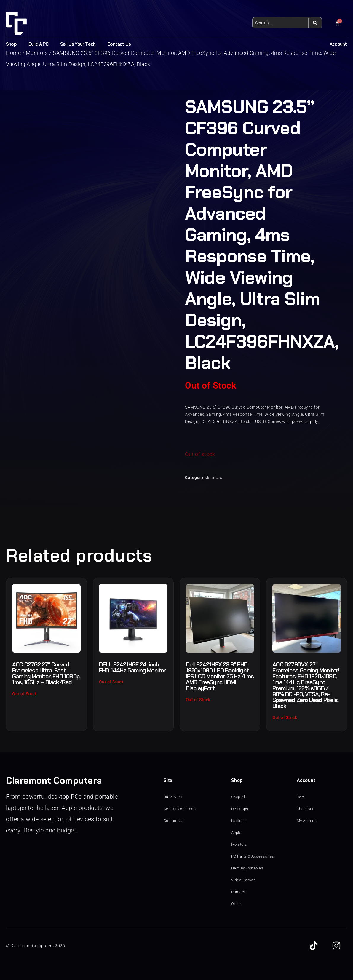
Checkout (306, 809)
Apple (237, 833)
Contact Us (119, 44)
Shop (11, 44)
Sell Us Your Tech (78, 44)
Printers (239, 892)
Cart (301, 797)
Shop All (239, 797)
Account (338, 44)
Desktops (240, 809)
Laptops (239, 821)
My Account (308, 821)
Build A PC (38, 44)
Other (237, 904)
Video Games (244, 880)
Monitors (213, 477)
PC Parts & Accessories (254, 856)
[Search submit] (315, 23)
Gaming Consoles (249, 868)
